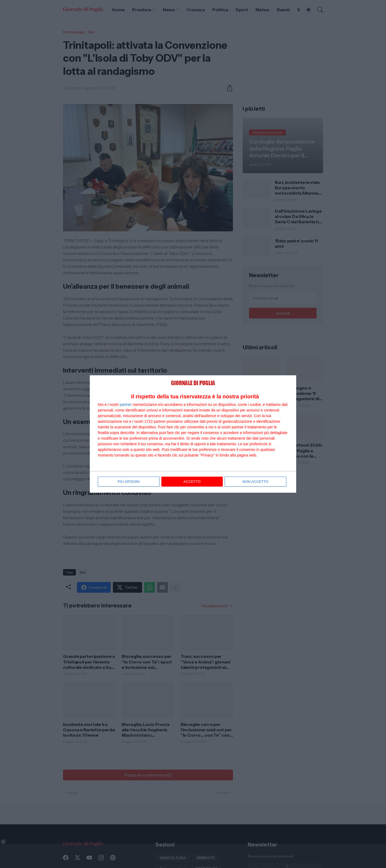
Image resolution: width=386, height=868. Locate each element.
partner (126, 404)
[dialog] (193, 434)
